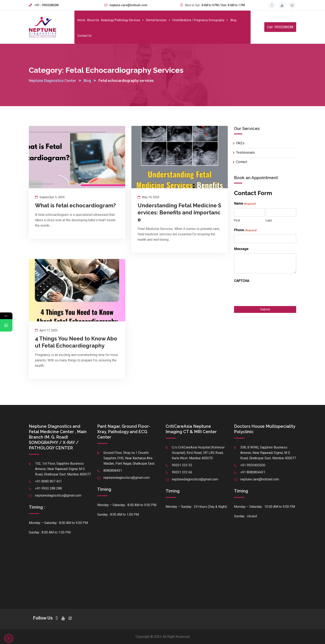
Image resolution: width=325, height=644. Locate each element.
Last (269, 220)
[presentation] (266, 293)
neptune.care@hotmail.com (128, 5)
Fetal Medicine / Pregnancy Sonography (201, 20)
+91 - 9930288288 (46, 5)
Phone (245, 230)
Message (241, 249)
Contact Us (84, 36)
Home (81, 20)
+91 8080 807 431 (48, 481)
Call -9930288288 (280, 27)
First (237, 220)
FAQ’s (240, 143)
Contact (242, 162)
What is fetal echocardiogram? (75, 205)
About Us (93, 20)
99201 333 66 (182, 472)
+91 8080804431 (253, 472)
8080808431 (113, 471)
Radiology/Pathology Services (123, 20)
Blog (233, 20)
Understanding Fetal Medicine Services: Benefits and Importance (179, 213)
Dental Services (158, 20)
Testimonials (245, 152)
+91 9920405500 (253, 465)
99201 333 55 (182, 465)
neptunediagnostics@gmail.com (58, 495)
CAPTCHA (242, 281)
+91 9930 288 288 (48, 488)
